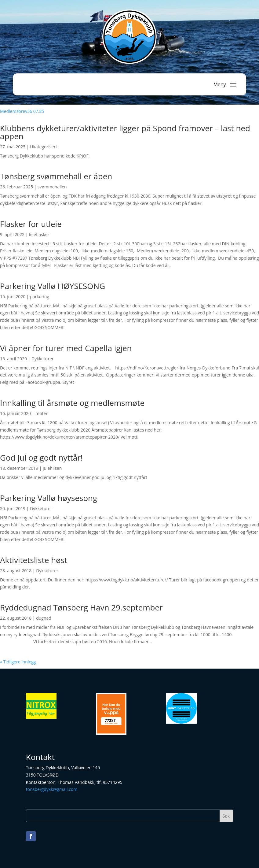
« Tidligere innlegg (18, 662)
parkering (40, 297)
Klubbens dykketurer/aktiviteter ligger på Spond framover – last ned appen (125, 132)
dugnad (44, 618)
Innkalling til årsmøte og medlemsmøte (72, 403)
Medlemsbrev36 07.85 (22, 111)
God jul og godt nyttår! (41, 458)
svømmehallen (52, 187)
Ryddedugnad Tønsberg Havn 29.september (81, 607)
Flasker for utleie (31, 224)
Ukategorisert (44, 147)
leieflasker (39, 234)
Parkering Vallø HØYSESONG (53, 286)
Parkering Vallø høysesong (49, 498)
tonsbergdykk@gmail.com (52, 789)
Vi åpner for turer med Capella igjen (66, 348)
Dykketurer (43, 359)
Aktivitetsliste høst (34, 560)
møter (42, 413)
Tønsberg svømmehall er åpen (56, 176)
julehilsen (52, 468)
